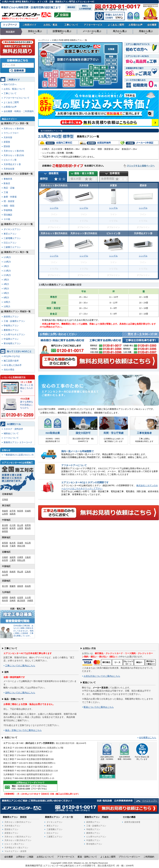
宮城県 (28, 511)
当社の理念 (9, 370)
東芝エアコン (10, 234)
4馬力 (6, 284)
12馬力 (7, 306)
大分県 (28, 598)
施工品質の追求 (11, 361)
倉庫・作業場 (10, 197)
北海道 (111, 49)
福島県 (13, 514)
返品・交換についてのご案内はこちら (23, 730)
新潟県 (5, 525)
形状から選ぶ (35, 31)
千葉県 (13, 546)
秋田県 (20, 511)
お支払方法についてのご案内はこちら (102, 676)
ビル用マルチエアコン (14, 334)
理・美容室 (9, 201)
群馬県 (5, 543)
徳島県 (20, 586)
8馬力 (6, 298)
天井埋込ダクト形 (12, 164)
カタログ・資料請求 (13, 429)
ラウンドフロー (11, 133)
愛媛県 (13, 586)
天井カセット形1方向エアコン (18, 840)
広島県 (28, 572)
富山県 (20, 525)
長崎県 (13, 598)
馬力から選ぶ (120, 31)
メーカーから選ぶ (92, 31)
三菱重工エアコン (12, 247)
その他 (7, 219)
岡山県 (20, 572)
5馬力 (6, 289)
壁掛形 (7, 146)
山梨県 (20, 528)
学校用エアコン (11, 326)
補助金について (11, 433)
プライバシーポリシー (129, 857)
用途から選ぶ (146, 31)
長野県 (28, 525)
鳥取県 (5, 572)
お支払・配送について (14, 89)
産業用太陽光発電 (132, 822)
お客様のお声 (136, 25)
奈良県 (5, 560)
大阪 (82, 81)
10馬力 (7, 302)
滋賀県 (13, 557)
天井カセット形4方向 (14, 129)
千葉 (114, 81)
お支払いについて (45, 857)
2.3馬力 (7, 271)
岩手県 (13, 511)
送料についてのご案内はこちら (20, 693)
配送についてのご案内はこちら (99, 707)
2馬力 (6, 266)
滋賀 (91, 75)
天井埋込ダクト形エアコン (16, 848)
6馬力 (6, 293)
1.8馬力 (7, 262)
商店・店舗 (9, 188)
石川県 (13, 525)
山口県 (5, 575)
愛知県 (28, 528)
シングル (54, 208)
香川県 (5, 586)
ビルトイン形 (10, 160)
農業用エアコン (11, 330)
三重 (91, 81)
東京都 (5, 546)
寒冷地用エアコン (12, 343)
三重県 (13, 560)
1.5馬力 (7, 257)
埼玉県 (28, 543)
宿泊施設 (8, 215)
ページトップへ (150, 801)
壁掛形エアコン (11, 829)
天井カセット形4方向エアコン (18, 822)
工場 (6, 192)
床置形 (7, 142)
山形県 (5, 514)
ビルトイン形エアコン (14, 844)
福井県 (5, 528)
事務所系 (8, 179)
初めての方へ (10, 84)
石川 (91, 69)
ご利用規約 (149, 857)
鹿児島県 (21, 601)
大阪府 (28, 557)
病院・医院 (9, 206)
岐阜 (96, 74)
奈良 (87, 81)
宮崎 (55, 82)
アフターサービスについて (17, 98)
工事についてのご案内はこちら (20, 666)
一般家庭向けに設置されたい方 (19, 455)
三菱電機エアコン (12, 238)
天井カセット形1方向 (14, 155)
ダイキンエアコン (12, 229)
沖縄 (45, 86)
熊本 (50, 82)
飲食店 (7, 183)
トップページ (10, 25)
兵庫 (78, 76)
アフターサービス (93, 25)
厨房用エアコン (11, 317)
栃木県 (13, 543)
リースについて (11, 438)
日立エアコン (10, 243)
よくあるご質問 (116, 25)
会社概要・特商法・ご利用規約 (19, 111)
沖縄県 (30, 601)
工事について (71, 25)
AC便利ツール (14, 424)
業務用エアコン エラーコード (18, 442)
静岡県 (5, 531)
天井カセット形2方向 (14, 151)
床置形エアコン (11, 833)
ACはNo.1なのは (12, 356)
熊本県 (5, 601)
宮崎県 (13, 601)
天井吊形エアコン (12, 826)
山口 (62, 75)
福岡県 (5, 598)
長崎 (46, 77)
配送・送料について (87, 857)
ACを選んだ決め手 (13, 365)
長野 (102, 74)
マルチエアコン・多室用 (15, 851)
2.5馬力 (7, 275)
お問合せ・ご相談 (25, 857)
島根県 (13, 572)
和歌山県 (21, 560)
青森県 (5, 511)
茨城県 (20, 543)
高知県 (28, 586)
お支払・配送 (50, 25)
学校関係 (8, 210)
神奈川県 (21, 546)
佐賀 (50, 77)
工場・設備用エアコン (14, 321)
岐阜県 (13, 528)
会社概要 (152, 25)
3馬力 (6, 280)
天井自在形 (9, 169)
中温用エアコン (11, 339)
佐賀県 (20, 598)
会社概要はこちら (148, 738)
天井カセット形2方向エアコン (18, 837)
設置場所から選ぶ (62, 31)
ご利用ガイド (29, 25)
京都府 (5, 557)
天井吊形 (8, 137)
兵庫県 (20, 557)
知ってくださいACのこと (19, 351)
